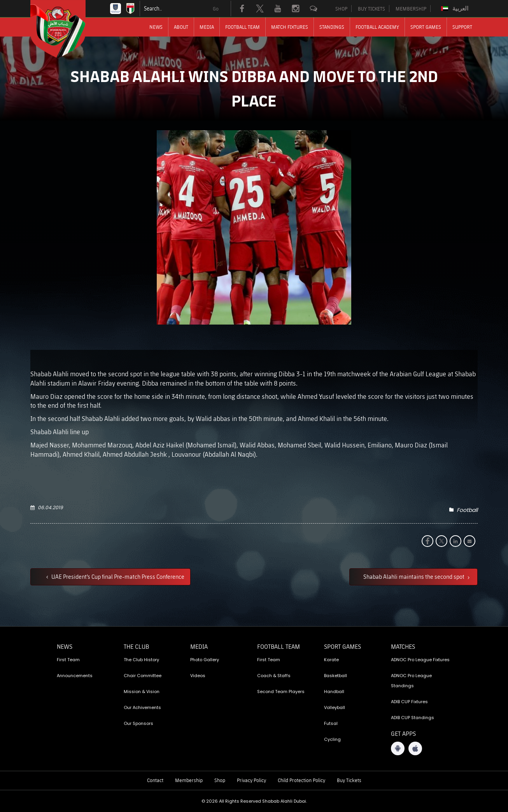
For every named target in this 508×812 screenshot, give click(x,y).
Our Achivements (142, 707)
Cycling (332, 739)
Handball (334, 692)
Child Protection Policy (301, 780)
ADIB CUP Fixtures (409, 702)
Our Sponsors (138, 723)
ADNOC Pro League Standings (411, 681)
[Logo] (65, 29)
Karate (331, 660)
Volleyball (335, 707)
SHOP (341, 9)
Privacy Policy (251, 780)
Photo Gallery (205, 660)
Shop (220, 780)
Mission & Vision (142, 692)
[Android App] (398, 748)
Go (216, 9)
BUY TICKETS (371, 9)
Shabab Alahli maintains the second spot (414, 576)
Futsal (331, 723)
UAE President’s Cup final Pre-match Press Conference (117, 576)
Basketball (335, 676)
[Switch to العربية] (456, 9)
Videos (198, 676)
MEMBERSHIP (411, 9)
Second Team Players (281, 692)
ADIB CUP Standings (413, 718)
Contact (155, 780)
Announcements (75, 676)
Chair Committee (143, 676)
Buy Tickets (349, 780)
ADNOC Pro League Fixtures (420, 660)
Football (467, 510)
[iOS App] (415, 748)
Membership (189, 780)
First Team (68, 660)
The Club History (141, 660)
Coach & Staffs (274, 676)
